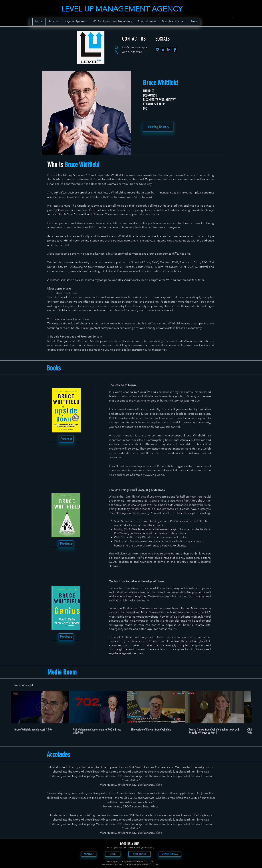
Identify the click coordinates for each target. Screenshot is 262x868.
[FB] (175, 50)
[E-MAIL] (113, 854)
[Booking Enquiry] (158, 127)
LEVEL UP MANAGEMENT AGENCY (122, 9)
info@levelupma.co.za (135, 47)
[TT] (163, 50)
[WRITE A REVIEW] (140, 854)
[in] (158, 50)
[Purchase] (66, 439)
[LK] (169, 50)
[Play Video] (40, 707)
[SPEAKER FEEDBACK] (170, 854)
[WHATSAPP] (89, 854)
